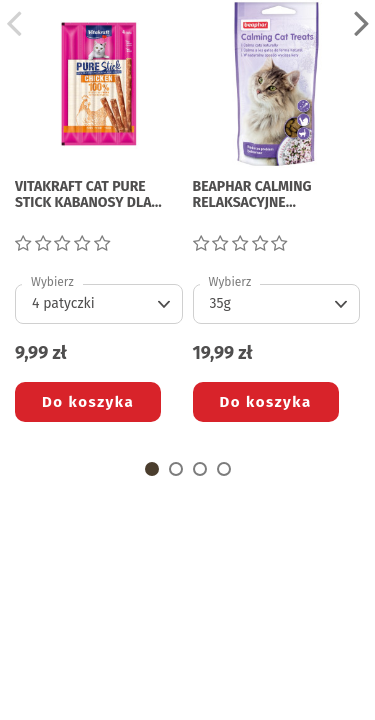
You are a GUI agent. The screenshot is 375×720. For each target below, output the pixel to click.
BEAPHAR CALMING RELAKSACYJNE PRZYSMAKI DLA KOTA (261, 196)
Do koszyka (88, 402)
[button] (152, 469)
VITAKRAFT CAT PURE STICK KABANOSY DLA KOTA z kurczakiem (83, 196)
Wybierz (52, 282)
